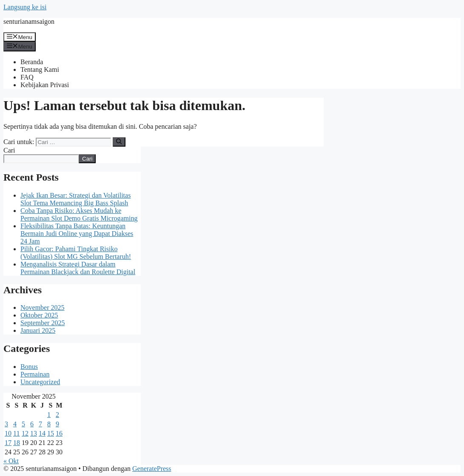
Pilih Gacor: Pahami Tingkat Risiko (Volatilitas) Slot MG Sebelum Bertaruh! (76, 253)
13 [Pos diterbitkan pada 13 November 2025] (34, 433)
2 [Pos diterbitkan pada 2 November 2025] (57, 415)
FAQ (27, 77)
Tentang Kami (40, 69)
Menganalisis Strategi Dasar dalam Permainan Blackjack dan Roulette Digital (78, 268)
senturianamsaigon (29, 21)
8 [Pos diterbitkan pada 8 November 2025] (49, 424)
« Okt (11, 461)
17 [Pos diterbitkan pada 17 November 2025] (8, 443)
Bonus (29, 367)
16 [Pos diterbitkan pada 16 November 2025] (59, 433)
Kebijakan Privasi (45, 85)
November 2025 (43, 307)
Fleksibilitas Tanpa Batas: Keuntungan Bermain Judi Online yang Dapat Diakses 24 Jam (77, 234)
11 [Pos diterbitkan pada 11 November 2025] (16, 433)
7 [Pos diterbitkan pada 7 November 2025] (40, 424)
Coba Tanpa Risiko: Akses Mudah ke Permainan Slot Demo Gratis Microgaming (79, 214)
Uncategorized (40, 382)
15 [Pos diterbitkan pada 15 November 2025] (51, 433)
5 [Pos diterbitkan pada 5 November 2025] (23, 424)
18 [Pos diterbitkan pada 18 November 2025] (17, 443)
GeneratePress (152, 469)
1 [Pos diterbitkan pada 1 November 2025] (49, 415)
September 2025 (43, 323)
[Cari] (119, 142)
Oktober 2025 (39, 315)
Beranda (32, 62)
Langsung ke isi (25, 7)
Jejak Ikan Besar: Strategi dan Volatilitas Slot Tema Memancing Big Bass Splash (75, 199)
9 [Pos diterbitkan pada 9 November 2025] (57, 424)
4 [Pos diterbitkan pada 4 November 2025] (15, 424)
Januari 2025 (38, 330)
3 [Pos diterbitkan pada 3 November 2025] (6, 424)
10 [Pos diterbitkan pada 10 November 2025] (8, 433)
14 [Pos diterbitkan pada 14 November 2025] (42, 433)
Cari (9, 150)
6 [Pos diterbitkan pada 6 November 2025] (32, 424)
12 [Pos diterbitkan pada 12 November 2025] (25, 433)
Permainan (35, 374)
